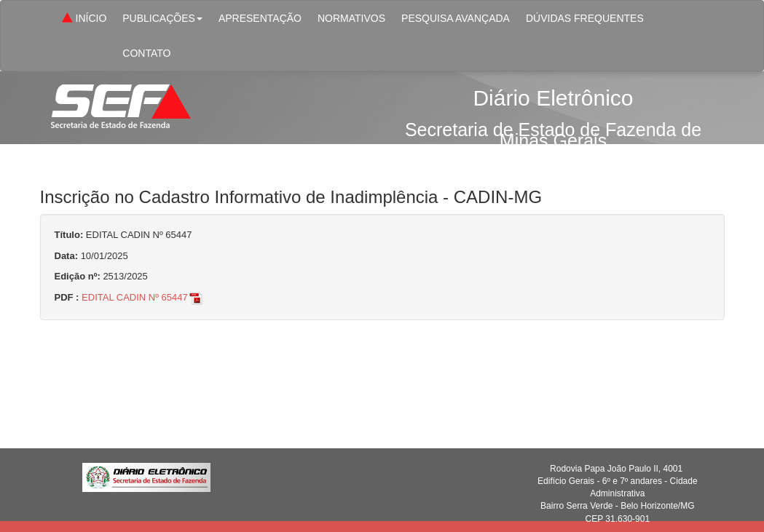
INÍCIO (83, 19)
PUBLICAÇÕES (162, 18)
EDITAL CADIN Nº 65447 (143, 297)
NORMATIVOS (351, 18)
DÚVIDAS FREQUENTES (585, 18)
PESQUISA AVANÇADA (456, 18)
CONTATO (146, 53)
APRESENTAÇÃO (260, 18)
